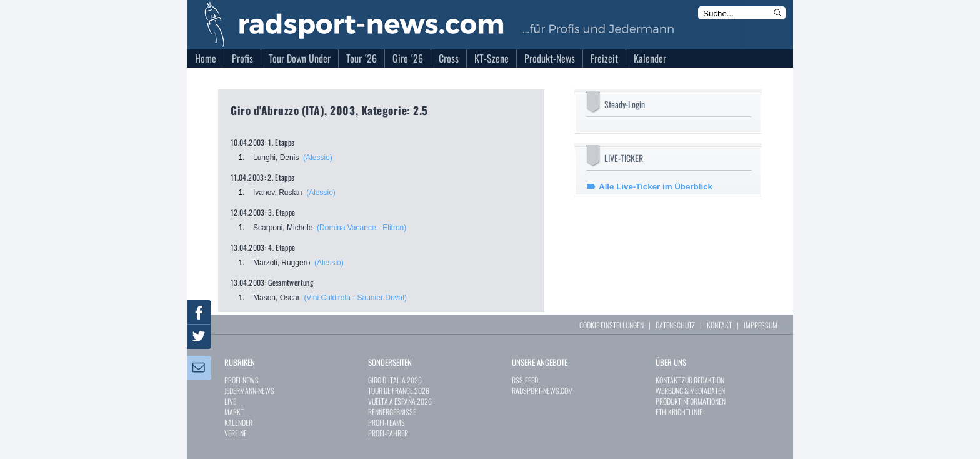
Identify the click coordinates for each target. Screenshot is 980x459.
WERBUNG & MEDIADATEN (690, 391)
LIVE (230, 401)
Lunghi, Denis (276, 158)
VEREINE (236, 433)
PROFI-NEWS (242, 380)
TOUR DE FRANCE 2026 (399, 391)
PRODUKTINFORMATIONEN (691, 401)
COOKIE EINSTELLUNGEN (612, 325)
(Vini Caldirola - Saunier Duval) (355, 298)
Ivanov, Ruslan (278, 193)
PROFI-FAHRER (388, 433)
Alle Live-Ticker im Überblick (656, 187)
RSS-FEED (525, 380)
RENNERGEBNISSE (392, 412)
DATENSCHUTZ (675, 325)
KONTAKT (719, 325)
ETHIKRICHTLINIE (679, 412)
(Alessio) (318, 158)
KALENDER (238, 422)
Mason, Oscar (277, 298)
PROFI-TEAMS (387, 422)
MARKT (234, 412)
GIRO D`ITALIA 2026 (395, 380)
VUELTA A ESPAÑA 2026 (400, 401)
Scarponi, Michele (283, 228)
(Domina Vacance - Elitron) (362, 228)
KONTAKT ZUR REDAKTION (690, 380)
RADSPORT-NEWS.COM (542, 391)
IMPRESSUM (761, 325)
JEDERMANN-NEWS (249, 391)
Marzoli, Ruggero (282, 263)
